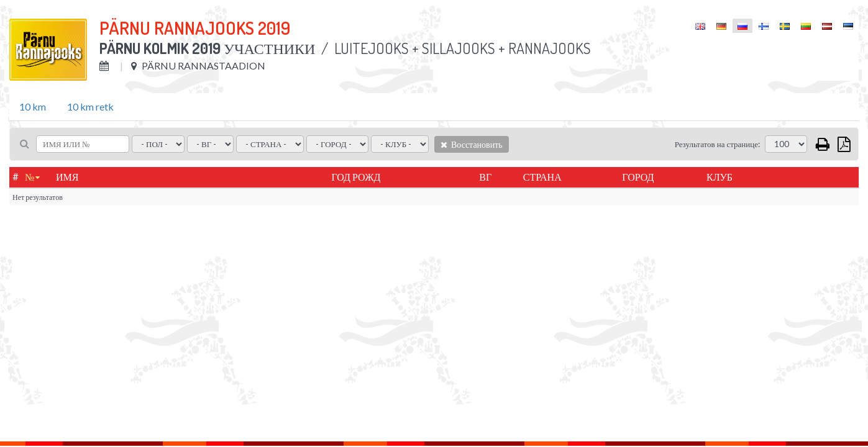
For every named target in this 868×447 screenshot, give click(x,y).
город (638, 177)
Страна (542, 177)
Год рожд (356, 177)
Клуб (720, 177)
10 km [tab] (33, 106)
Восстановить (472, 144)
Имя (67, 177)
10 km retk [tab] (90, 106)
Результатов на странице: (717, 144)
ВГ (485, 177)
